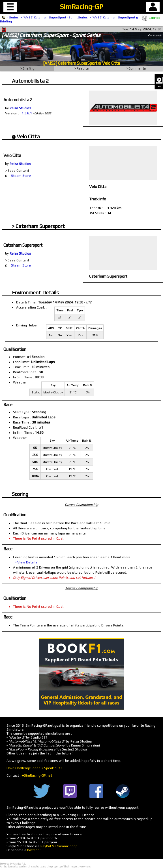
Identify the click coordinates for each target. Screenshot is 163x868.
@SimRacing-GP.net (37, 775)
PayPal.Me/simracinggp (59, 846)
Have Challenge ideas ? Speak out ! (34, 768)
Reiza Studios (20, 108)
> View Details (26, 562)
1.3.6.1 (27, 113)
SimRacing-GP (81, 7)
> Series (13, 17)
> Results (81, 68)
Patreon (33, 850)
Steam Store (21, 176)
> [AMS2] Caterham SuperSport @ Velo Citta (121, 17)
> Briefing (27, 68)
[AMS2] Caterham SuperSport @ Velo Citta (81, 63)
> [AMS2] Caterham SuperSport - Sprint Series (54, 17)
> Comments (136, 68)
